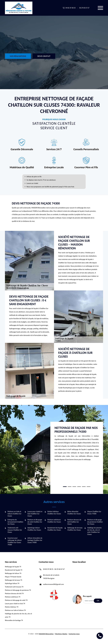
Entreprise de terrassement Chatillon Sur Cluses (15, 522)
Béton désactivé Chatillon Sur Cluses (74, 513)
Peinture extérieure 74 (13, 597)
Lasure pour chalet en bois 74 (15, 604)
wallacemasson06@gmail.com (53, 584)
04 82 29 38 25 (71, 8)
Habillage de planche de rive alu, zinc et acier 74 (18, 615)
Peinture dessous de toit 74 (14, 593)
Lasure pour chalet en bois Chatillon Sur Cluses (35, 514)
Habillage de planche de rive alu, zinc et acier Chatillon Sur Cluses (94, 531)
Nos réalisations (18, 56)
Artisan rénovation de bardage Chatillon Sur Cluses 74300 (35, 540)
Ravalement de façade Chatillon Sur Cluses (55, 529)
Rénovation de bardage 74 (14, 620)
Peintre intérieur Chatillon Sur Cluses (54, 513)
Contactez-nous (74, 634)
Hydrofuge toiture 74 (12, 583)
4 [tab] (79, 487)
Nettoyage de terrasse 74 (13, 580)
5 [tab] (84, 487)
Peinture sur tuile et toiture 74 (15, 610)
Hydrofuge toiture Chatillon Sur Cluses (34, 529)
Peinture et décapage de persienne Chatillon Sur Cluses (95, 522)
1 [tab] (65, 487)
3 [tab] (74, 487)
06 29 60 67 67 (84, 8)
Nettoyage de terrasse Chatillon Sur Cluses (75, 529)
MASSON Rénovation (46, 634)
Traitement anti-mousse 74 (14, 587)
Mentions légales (61, 634)
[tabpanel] (77, 444)
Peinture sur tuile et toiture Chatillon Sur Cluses (15, 514)
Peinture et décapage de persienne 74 (18, 590)
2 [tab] (70, 487)
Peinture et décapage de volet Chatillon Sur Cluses (35, 522)
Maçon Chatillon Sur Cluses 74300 (94, 513)
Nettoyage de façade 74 (13, 567)
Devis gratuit (44, 56)
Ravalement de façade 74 (14, 570)
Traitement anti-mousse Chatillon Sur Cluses (15, 530)
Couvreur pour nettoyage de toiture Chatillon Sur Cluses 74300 (15, 541)
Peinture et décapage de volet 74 (16, 600)
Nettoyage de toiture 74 (13, 573)
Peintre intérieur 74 (12, 607)
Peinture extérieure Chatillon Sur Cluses (54, 521)
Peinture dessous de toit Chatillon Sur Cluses (74, 522)
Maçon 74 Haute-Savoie (13, 577)
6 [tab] (89, 487)
